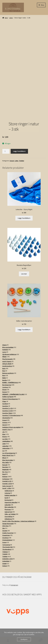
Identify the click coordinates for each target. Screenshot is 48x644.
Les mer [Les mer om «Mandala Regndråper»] (24, 274)
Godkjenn (24, 639)
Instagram (14, 585)
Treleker (22, 161)
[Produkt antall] (6, 151)
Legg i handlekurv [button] (24, 218)
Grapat (12, 161)
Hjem (6, 18)
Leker (11, 18)
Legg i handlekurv (19, 151)
